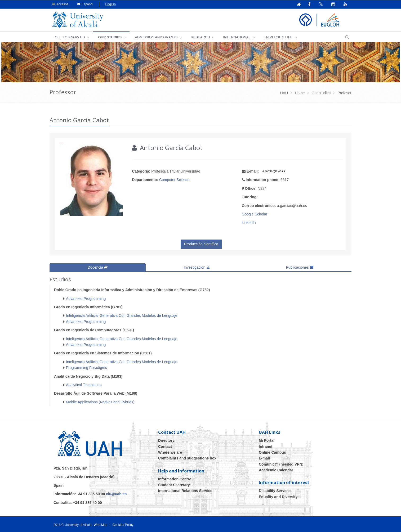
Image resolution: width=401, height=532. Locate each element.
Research (200, 37)
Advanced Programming (86, 298)
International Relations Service (185, 491)
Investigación (197, 267)
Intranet (266, 446)
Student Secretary (174, 485)
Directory (166, 440)
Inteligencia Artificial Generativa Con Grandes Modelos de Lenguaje (122, 315)
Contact (165, 446)
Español (85, 4)
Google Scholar (255, 214)
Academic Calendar (276, 470)
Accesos (60, 4)
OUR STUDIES (110, 37)
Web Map (101, 525)
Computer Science (174, 180)
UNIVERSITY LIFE (278, 37)
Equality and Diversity (278, 497)
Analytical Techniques (84, 385)
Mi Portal (267, 440)
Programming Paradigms (86, 368)
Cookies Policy (123, 525)
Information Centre (175, 479)
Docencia (98, 267)
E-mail (264, 458)
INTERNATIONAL (237, 37)
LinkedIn (249, 223)
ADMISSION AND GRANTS (156, 37)
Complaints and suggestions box (187, 458)
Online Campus (272, 452)
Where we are (170, 452)
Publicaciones (300, 267)
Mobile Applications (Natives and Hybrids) (100, 402)
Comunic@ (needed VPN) (281, 464)
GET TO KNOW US (70, 37)
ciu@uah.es (116, 494)
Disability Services (275, 491)
